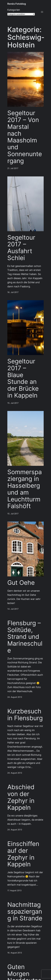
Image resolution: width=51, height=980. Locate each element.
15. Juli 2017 (13, 403)
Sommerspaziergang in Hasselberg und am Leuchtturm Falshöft (25, 489)
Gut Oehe (21, 583)
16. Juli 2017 (13, 292)
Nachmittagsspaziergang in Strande (25, 911)
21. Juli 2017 (13, 168)
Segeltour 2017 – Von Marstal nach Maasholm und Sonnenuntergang (25, 137)
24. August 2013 (15, 697)
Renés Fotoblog (17, 4)
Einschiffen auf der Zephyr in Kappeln (23, 854)
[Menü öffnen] (42, 12)
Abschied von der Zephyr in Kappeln (21, 797)
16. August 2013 (15, 953)
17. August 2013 (14, 890)
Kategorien (14, 10)
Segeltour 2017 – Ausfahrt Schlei (21, 248)
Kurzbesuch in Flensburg (25, 715)
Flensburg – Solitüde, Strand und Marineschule (25, 637)
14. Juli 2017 (13, 609)
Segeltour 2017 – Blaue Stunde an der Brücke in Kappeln (23, 378)
